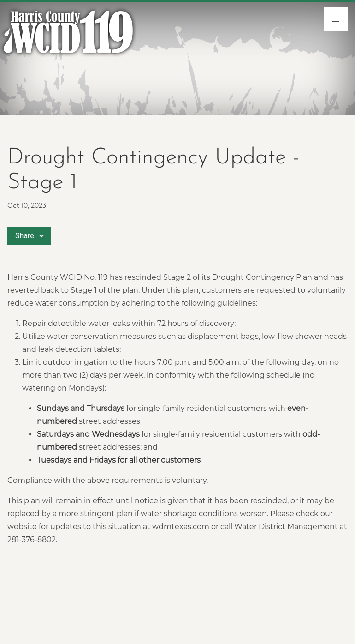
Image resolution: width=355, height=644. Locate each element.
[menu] (336, 19)
